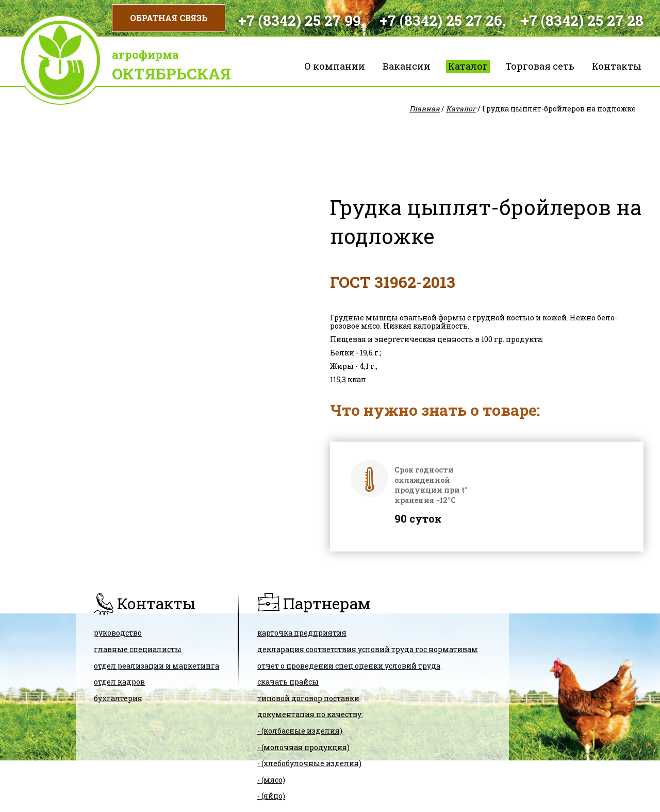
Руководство (118, 633)
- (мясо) (271, 780)
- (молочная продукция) (303, 747)
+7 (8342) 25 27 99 (300, 20)
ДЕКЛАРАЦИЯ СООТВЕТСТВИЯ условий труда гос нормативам (368, 649)
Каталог (468, 66)
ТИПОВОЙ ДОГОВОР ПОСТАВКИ (308, 698)
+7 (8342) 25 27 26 (441, 20)
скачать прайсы (288, 682)
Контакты (617, 66)
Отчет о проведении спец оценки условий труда (349, 666)
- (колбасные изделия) (300, 731)
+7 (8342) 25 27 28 (582, 20)
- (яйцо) (271, 796)
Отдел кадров (119, 682)
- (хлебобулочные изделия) (309, 763)
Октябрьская (171, 74)
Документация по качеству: (310, 714)
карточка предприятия (302, 633)
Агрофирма (145, 54)
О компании (335, 66)
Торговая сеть (540, 66)
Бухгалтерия (118, 698)
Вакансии (407, 66)
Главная (425, 109)
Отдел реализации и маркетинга (156, 666)
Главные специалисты (138, 649)
